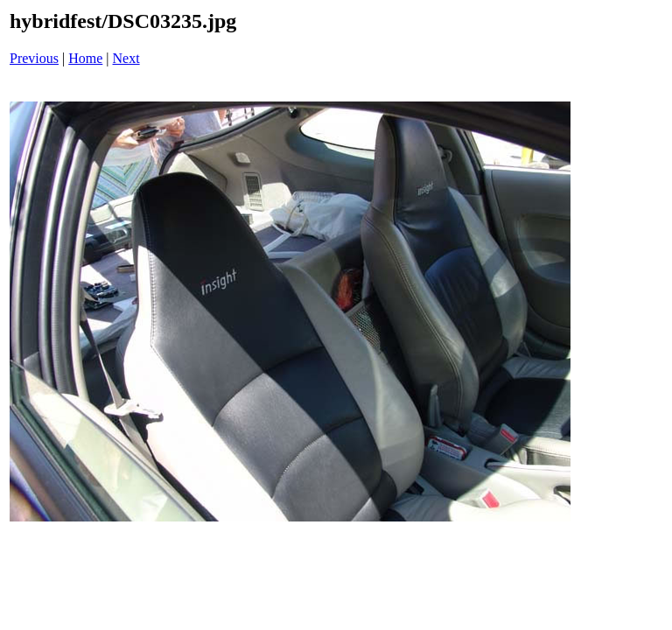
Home (85, 58)
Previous (34, 58)
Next (126, 58)
